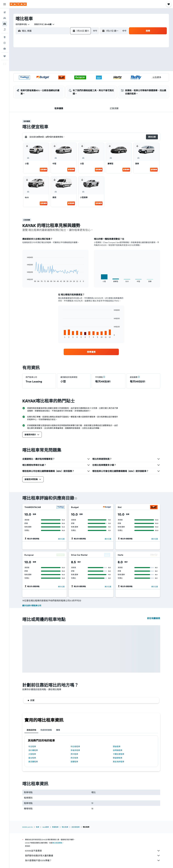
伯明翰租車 (118, 750)
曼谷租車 (32, 758)
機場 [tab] (58, 730)
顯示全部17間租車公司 (32, 606)
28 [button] (56, 82)
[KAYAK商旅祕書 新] (5, 49)
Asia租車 (46, 827)
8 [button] (63, 63)
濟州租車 (74, 754)
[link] (91, 352)
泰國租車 (55, 827)
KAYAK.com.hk (28, 827)
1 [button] (63, 56)
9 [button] (69, 63)
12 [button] (43, 69)
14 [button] (56, 69)
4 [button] (82, 56)
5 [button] (43, 63)
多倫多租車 (75, 750)
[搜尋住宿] (5, 18)
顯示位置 (61, 539)
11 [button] (82, 63)
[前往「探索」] (5, 37)
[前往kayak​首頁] (18, 4)
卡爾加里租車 (119, 754)
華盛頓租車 (118, 758)
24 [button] (76, 76)
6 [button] (50, 63)
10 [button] (76, 63)
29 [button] (63, 82)
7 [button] (56, 63)
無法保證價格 (57, 843)
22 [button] (63, 76)
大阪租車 (32, 754)
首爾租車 (74, 762)
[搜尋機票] (5, 12)
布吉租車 (32, 747)
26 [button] (43, 82)
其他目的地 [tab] (31, 730)
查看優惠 (44, 170)
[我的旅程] (5, 56)
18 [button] (82, 69)
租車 (38, 827)
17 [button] (76, 69)
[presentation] (76, 498)
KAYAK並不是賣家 (93, 851)
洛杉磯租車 (33, 750)
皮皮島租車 (76, 827)
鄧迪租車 (117, 747)
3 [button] (76, 56)
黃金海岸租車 (119, 762)
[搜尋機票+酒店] (5, 29)
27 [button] (50, 82)
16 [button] (69, 69)
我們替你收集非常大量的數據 (93, 856)
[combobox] (23, 24)
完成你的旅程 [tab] (46, 730)
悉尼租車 (74, 758)
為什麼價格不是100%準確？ (93, 860)
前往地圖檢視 (154, 618)
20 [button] (50, 76)
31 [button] (76, 82)
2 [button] (69, 56)
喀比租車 (65, 827)
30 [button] (69, 82)
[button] (5, 4)
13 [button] (50, 69)
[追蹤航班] (5, 43)
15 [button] (63, 69)
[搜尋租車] (5, 24)
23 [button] (69, 76)
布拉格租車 (75, 747)
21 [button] (56, 76)
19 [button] (43, 76)
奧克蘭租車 (33, 762)
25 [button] (82, 76)
